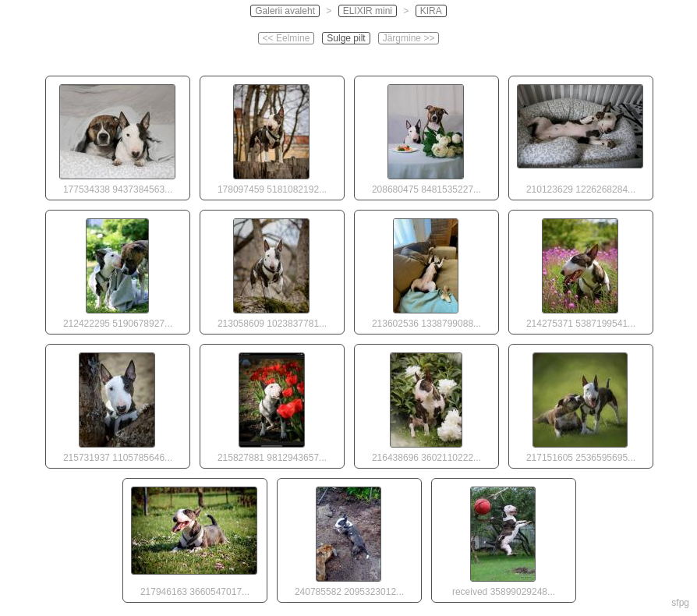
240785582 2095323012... (348, 538)
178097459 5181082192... (271, 136)
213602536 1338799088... (426, 270)
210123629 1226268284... (580, 136)
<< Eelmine (287, 38)
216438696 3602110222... (426, 404)
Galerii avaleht (285, 11)
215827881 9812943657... (271, 404)
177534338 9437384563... (117, 136)
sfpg (680, 603)
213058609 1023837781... (271, 270)
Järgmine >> (409, 38)
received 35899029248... (503, 538)
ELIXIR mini (368, 11)
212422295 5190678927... (117, 270)
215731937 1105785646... (117, 404)
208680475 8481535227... (426, 136)
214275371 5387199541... (580, 270)
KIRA (431, 11)
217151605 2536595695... (580, 404)
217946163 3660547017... (194, 538)
